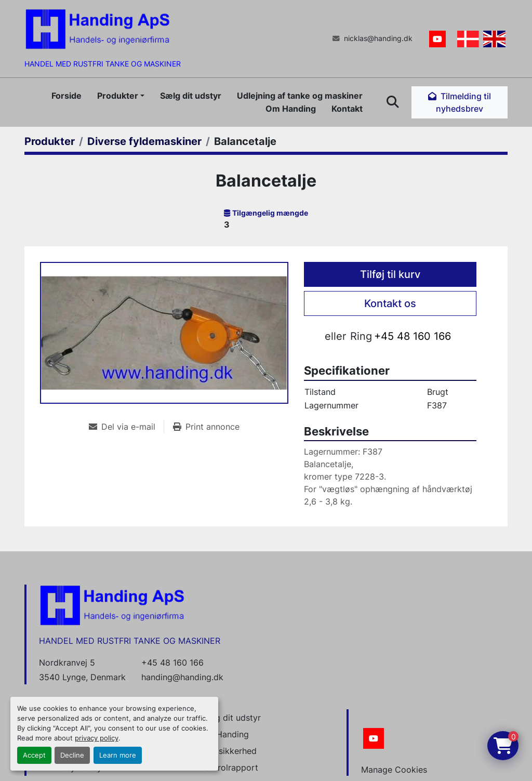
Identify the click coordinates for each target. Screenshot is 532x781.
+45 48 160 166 (413, 336)
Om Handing (291, 109)
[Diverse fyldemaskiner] (144, 141)
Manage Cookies (394, 770)
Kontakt (347, 109)
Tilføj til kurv (390, 274)
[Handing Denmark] (112, 605)
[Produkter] (50, 141)
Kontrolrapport (229, 767)
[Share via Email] (126, 427)
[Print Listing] (206, 427)
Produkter (118, 96)
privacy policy (97, 738)
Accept (34, 755)
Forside (66, 96)
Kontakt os (390, 303)
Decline (72, 755)
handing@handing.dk (182, 677)
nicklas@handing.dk (378, 38)
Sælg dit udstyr (191, 96)
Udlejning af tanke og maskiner (300, 96)
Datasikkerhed (228, 751)
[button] (121, 96)
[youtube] (437, 39)
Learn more (118, 755)
